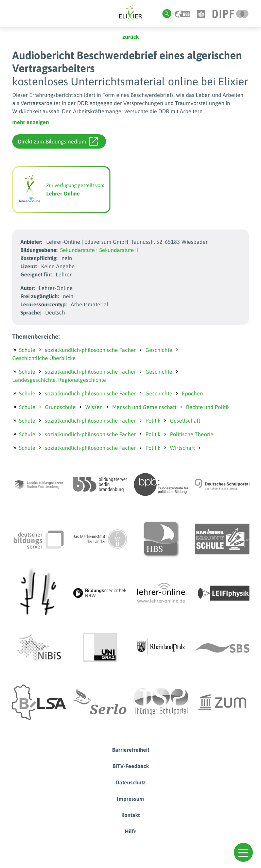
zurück (130, 37)
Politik (153, 421)
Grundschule (60, 407)
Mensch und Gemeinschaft (144, 407)
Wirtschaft (182, 448)
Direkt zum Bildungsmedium (58, 141)
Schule (27, 350)
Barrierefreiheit (131, 750)
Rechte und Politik (208, 407)
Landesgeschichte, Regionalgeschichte (59, 380)
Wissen (94, 407)
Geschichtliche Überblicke (44, 358)
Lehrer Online (63, 193)
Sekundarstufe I (79, 250)
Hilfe (131, 831)
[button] (243, 852)
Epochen (192, 393)
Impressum (130, 799)
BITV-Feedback (131, 766)
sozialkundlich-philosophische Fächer (90, 350)
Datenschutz (131, 782)
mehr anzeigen (31, 122)
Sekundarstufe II (119, 250)
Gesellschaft (185, 421)
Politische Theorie (192, 434)
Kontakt (130, 815)
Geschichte (159, 350)
